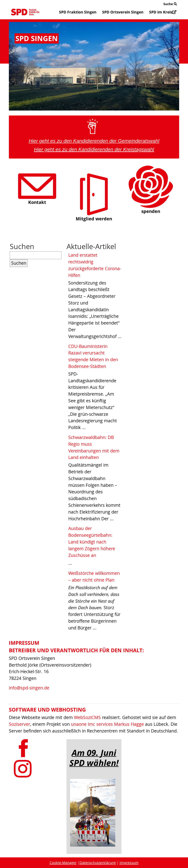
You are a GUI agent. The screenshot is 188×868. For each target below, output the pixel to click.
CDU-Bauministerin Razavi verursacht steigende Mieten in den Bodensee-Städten (93, 356)
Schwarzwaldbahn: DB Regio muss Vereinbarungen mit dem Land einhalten (94, 447)
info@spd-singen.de (29, 688)
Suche (170, 4)
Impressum (129, 863)
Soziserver (20, 724)
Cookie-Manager (63, 863)
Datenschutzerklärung (98, 863)
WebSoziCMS (87, 717)
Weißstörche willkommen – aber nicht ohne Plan (94, 577)
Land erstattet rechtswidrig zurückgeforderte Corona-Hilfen (95, 265)
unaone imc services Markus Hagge (107, 724)
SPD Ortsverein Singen (123, 12)
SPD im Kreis (163, 12)
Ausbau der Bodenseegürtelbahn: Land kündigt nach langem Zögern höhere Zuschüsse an (92, 542)
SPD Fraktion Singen (78, 12)
